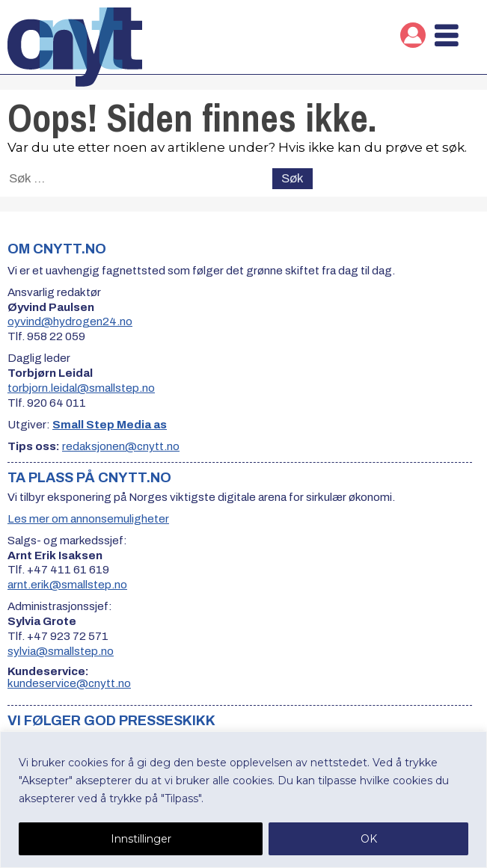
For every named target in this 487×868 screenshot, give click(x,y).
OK (369, 839)
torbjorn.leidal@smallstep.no (81, 388)
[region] (243, 800)
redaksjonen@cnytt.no (121, 446)
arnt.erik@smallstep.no (67, 585)
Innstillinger (141, 839)
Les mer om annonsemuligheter (88, 519)
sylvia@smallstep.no (61, 651)
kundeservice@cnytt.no (69, 683)
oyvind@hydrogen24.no (70, 321)
